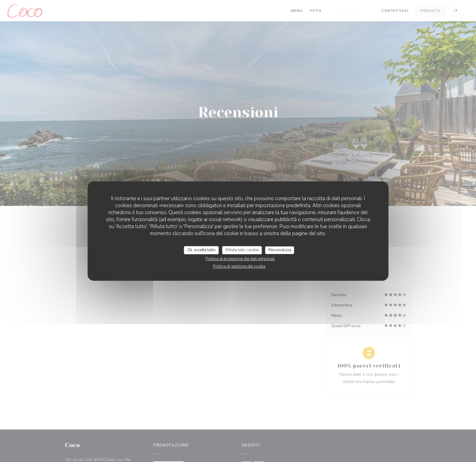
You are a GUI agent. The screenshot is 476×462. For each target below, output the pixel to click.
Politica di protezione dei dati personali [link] (240, 259)
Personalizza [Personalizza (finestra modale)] (280, 250)
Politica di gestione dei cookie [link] (239, 266)
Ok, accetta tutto (201, 250)
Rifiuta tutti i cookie (242, 250)
